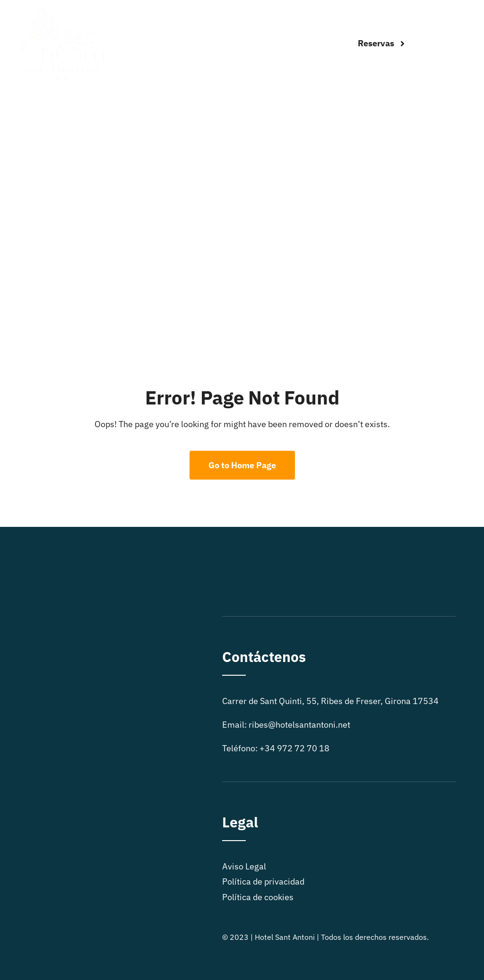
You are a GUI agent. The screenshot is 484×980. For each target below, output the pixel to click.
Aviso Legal (244, 866)
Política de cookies (258, 897)
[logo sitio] (61, 11)
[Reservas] (381, 43)
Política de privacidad (263, 881)
